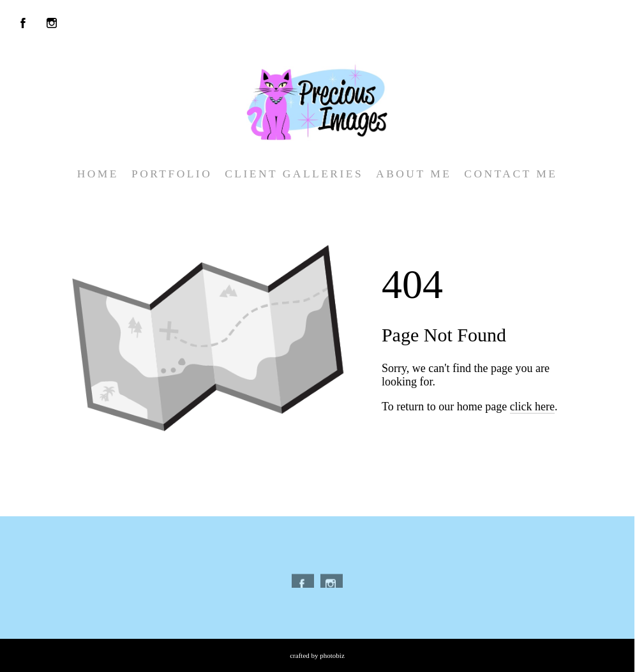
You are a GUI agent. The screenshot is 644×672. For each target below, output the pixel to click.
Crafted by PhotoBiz (317, 655)
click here (532, 407)
